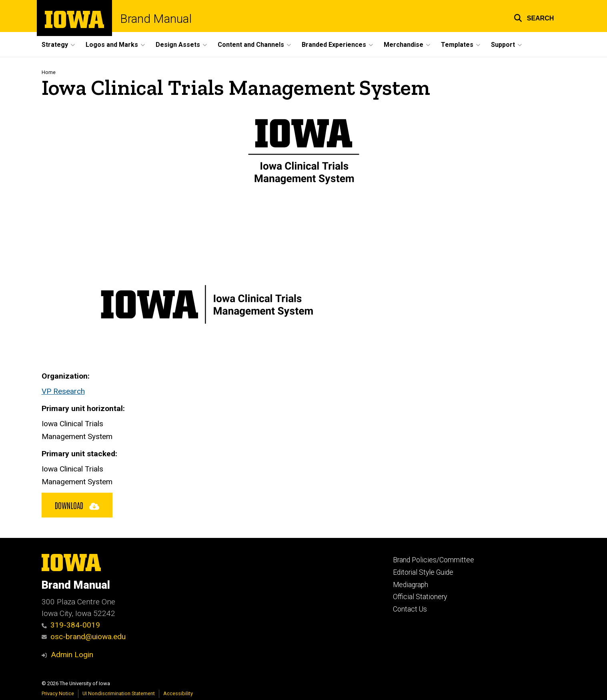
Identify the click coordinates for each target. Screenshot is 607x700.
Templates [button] (457, 45)
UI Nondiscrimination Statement (119, 693)
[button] (534, 17)
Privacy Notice (58, 693)
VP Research (63, 391)
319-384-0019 (71, 625)
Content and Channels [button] (251, 45)
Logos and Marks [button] (112, 45)
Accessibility (178, 693)
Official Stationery (420, 597)
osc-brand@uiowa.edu (84, 637)
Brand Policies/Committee (434, 560)
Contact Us (410, 609)
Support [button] (503, 45)
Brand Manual (156, 19)
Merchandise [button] (404, 45)
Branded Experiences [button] (334, 45)
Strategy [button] (55, 45)
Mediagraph (411, 585)
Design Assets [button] (178, 45)
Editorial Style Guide (423, 572)
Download (77, 505)
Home (49, 72)
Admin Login (72, 655)
